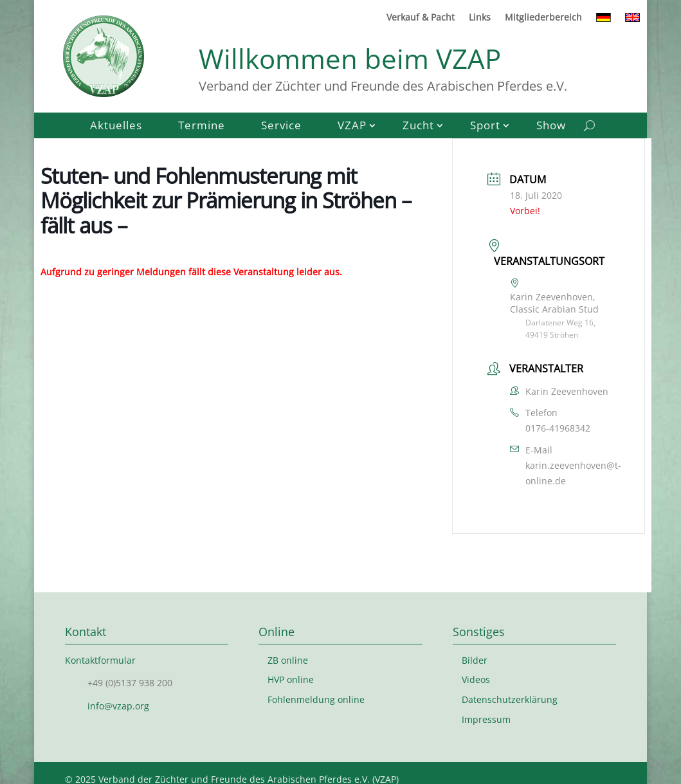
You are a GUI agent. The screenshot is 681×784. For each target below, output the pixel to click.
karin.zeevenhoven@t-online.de (573, 473)
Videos (476, 679)
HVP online (291, 679)
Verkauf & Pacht (421, 18)
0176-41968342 (558, 428)
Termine (202, 127)
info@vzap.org (118, 706)
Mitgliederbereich (543, 18)
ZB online (288, 660)
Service (281, 127)
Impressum (486, 719)
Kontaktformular (100, 660)
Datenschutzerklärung (510, 699)
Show (551, 127)
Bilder (475, 660)
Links (480, 18)
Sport (485, 127)
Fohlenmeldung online (316, 699)
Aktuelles (116, 127)
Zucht (418, 127)
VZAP (352, 127)
